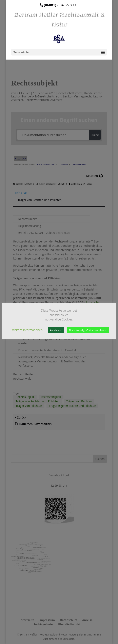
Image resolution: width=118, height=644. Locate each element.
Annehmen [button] (56, 330)
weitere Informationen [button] (27, 330)
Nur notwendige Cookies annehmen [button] (88, 330)
